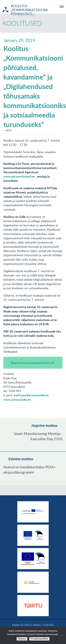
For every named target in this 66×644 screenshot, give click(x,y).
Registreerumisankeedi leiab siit (33, 363)
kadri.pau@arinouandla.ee (31, 395)
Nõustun (22, 639)
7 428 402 (48, 625)
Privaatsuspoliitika (39, 639)
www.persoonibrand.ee (19, 176)
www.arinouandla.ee (17, 399)
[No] (62, 635)
